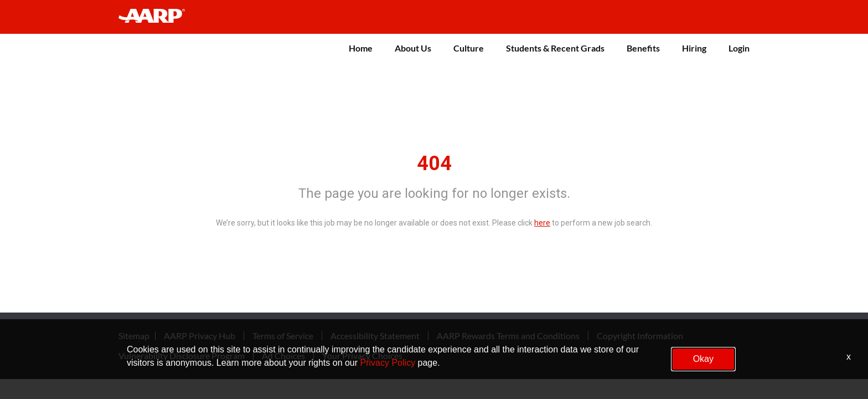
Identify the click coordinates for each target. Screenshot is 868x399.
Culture (469, 48)
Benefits (643, 48)
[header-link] (157, 17)
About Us (413, 48)
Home (361, 48)
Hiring (694, 48)
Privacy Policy (388, 363)
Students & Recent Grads (555, 48)
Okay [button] (703, 359)
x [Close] (849, 357)
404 (434, 163)
